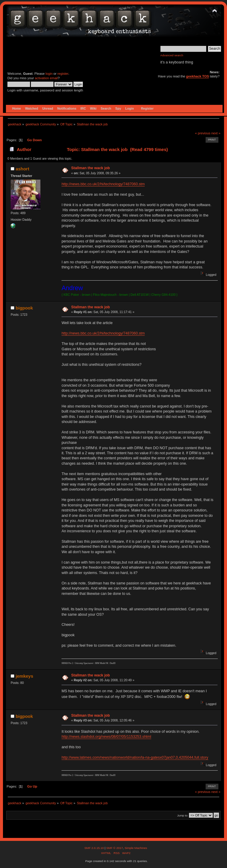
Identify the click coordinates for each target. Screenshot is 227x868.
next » (216, 133)
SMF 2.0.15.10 (94, 848)
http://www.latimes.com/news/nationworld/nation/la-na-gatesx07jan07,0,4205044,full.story (135, 757)
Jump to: (183, 815)
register (63, 74)
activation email (46, 78)
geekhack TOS (197, 76)
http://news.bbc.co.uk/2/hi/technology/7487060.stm (103, 184)
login (49, 74)
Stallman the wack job (90, 168)
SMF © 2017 (114, 848)
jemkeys (25, 676)
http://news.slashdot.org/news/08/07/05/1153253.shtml (106, 737)
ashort (23, 169)
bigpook (24, 308)
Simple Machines (136, 848)
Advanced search (172, 55)
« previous (203, 133)
